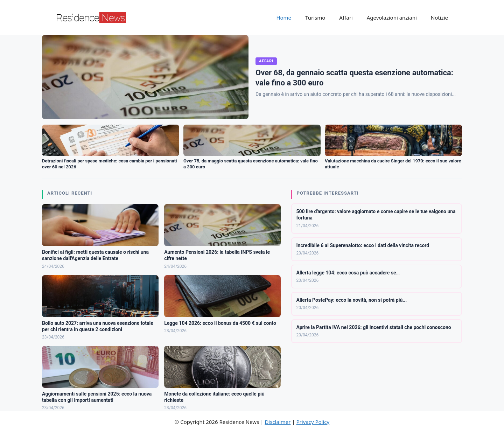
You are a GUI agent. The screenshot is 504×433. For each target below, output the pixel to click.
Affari (346, 18)
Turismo (315, 18)
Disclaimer (278, 422)
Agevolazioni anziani (392, 18)
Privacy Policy (313, 422)
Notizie (439, 18)
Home (284, 18)
